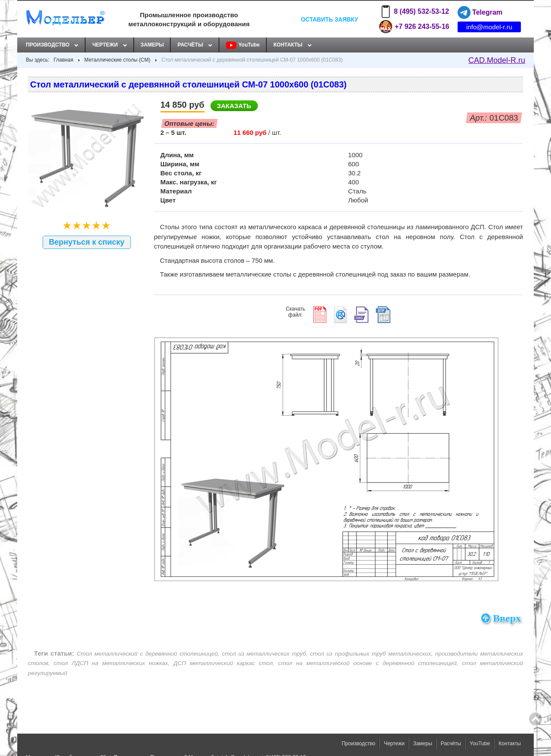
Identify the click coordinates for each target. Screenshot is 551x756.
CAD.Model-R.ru (497, 60)
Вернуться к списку (87, 242)
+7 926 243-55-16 (414, 27)
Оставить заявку (330, 19)
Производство (48, 45)
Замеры (152, 45)
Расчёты (190, 45)
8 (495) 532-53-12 (414, 12)
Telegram (480, 12)
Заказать (234, 106)
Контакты (288, 45)
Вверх (501, 618)
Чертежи (105, 45)
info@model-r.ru (489, 27)
